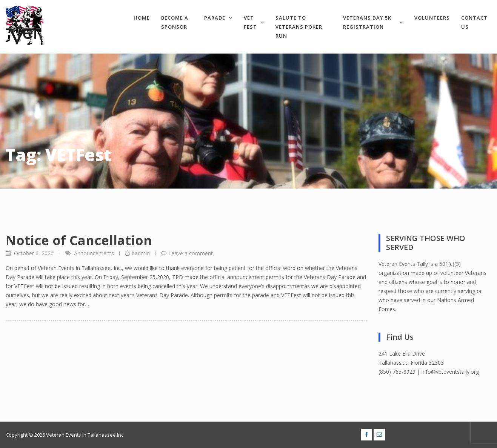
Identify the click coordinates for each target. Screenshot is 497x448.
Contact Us (474, 22)
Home (142, 18)
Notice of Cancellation (79, 240)
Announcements (94, 253)
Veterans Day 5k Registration (373, 22)
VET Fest (254, 22)
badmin (141, 253)
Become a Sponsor (175, 22)
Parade (218, 18)
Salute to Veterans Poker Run (299, 27)
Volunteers (432, 18)
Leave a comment (191, 253)
